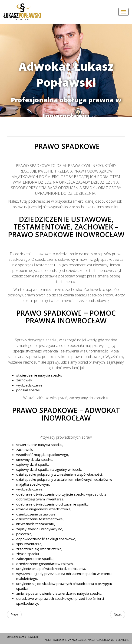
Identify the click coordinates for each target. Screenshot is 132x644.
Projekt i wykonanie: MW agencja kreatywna (69, 640)
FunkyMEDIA (122, 640)
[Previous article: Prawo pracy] (14, 614)
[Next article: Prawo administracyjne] (118, 614)
